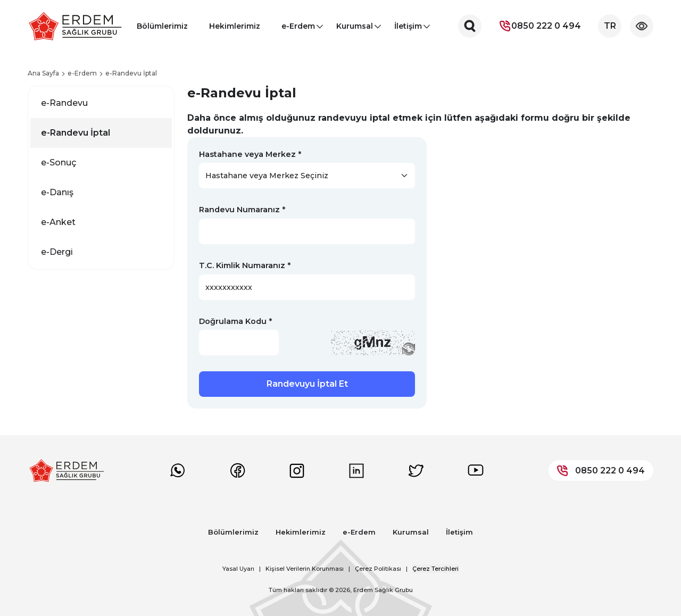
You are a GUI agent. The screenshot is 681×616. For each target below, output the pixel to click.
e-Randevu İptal (76, 133)
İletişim (408, 29)
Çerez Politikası (378, 569)
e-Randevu (64, 103)
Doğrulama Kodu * (235, 321)
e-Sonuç (59, 163)
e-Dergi (57, 252)
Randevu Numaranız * (242, 210)
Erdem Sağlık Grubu (383, 590)
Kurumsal (355, 29)
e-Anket (58, 222)
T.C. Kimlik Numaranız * (245, 265)
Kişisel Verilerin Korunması (305, 569)
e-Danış (57, 192)
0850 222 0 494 (540, 26)
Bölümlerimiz (162, 26)
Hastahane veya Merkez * (250, 154)
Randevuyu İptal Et (307, 384)
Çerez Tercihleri (435, 569)
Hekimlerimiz (235, 26)
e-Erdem (298, 29)
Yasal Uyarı (238, 569)
